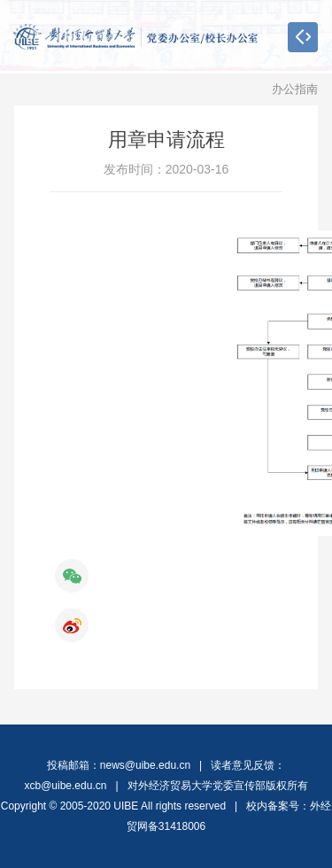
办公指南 (295, 89)
